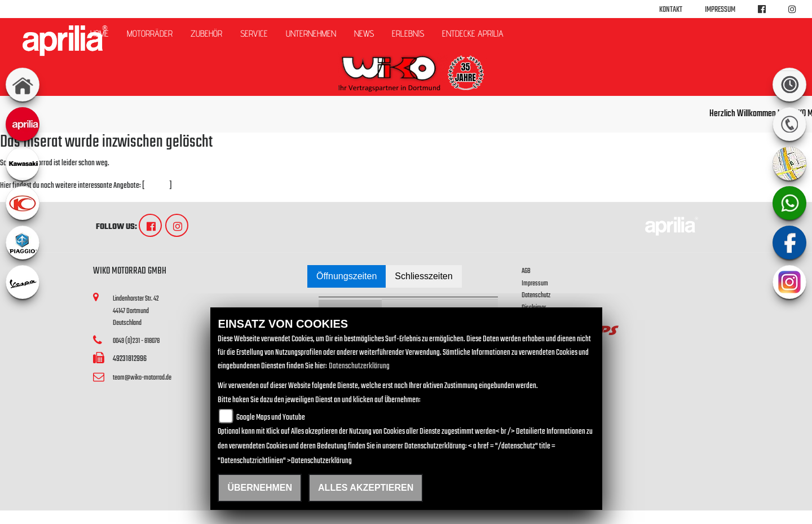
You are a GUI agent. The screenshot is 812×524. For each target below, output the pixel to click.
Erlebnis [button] (408, 34)
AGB (526, 271)
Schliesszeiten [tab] (423, 276)
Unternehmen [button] (311, 34)
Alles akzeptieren (366, 488)
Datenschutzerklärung (359, 366)
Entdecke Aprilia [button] (473, 34)
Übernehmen (260, 488)
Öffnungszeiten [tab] (347, 276)
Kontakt (671, 10)
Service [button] (254, 34)
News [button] (364, 34)
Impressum (720, 10)
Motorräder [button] (150, 34)
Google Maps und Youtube (271, 418)
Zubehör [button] (206, 34)
